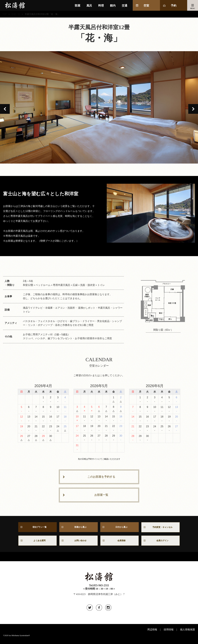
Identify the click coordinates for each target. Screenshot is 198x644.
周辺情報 (152, 633)
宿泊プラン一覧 (38, 529)
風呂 (89, 6)
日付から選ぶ (120, 529)
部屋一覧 (16, 14)
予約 (174, 6)
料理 (101, 6)
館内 (113, 6)
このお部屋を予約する (101, 477)
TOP (5, 14)
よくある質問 (38, 543)
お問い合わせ (80, 543)
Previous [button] (5, 109)
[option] (99, 107)
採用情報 (169, 633)
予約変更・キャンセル (161, 529)
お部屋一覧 (101, 496)
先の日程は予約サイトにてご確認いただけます (99, 459)
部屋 (77, 6)
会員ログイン (161, 543)
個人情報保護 (187, 633)
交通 (125, 6)
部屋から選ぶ (79, 529)
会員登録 (120, 543)
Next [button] (193, 109)
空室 (146, 6)
